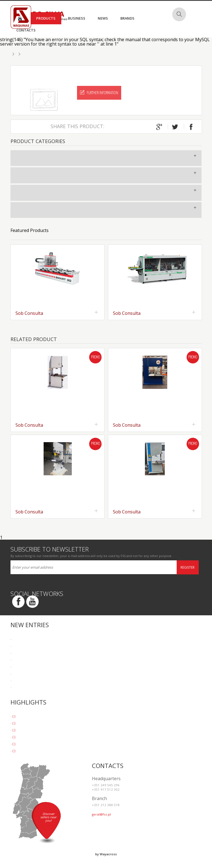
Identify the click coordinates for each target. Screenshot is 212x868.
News (103, 18)
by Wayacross (106, 854)
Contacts (26, 30)
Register (188, 567)
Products (46, 18)
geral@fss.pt (101, 814)
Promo (96, 357)
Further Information (99, 93)
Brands (127, 18)
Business (77, 18)
